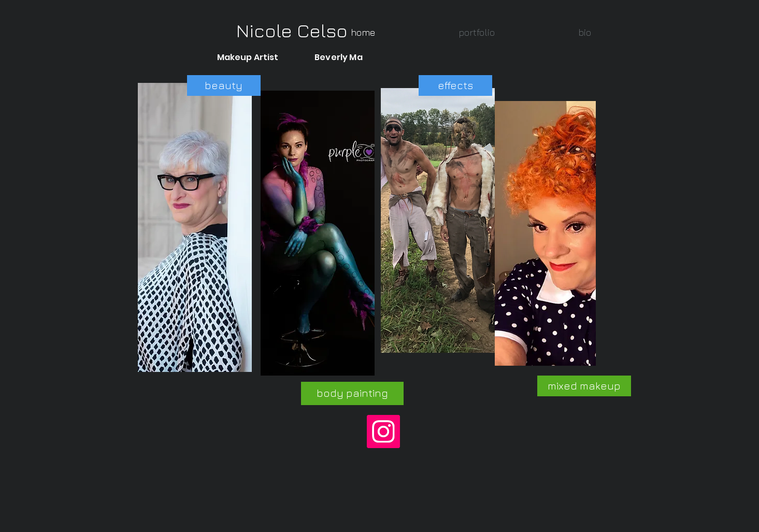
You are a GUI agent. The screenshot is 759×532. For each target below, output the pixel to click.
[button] (477, 32)
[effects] (455, 85)
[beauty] (224, 85)
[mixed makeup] (584, 386)
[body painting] (352, 393)
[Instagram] (383, 432)
